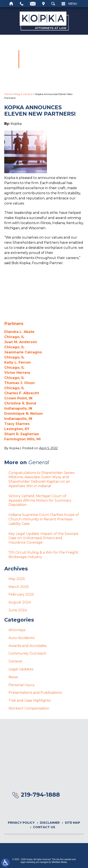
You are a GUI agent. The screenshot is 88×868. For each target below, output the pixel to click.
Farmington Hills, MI (22, 439)
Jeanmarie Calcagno (23, 352)
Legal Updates (21, 669)
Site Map (72, 823)
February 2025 (21, 594)
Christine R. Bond (20, 403)
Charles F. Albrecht (22, 393)
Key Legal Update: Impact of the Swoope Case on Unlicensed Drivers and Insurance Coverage (43, 538)
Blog (17, 94)
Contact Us (44, 827)
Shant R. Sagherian (22, 434)
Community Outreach (27, 653)
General (28, 94)
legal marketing (28, 862)
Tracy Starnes (17, 424)
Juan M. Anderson (21, 342)
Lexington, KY (17, 429)
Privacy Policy (21, 823)
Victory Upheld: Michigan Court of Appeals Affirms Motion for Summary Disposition (40, 500)
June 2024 (18, 610)
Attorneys (17, 630)
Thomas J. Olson (19, 383)
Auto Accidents (22, 638)
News (13, 677)
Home (11, 4)
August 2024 (20, 602)
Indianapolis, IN (18, 408)
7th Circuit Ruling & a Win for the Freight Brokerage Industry (43, 555)
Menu (73, 4)
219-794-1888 (40, 795)
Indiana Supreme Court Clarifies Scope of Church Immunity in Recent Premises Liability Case (44, 519)
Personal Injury (22, 685)
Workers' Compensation (29, 708)
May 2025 (17, 579)
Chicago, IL (14, 337)
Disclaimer (50, 823)
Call (22, 4)
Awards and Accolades (28, 646)
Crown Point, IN (18, 398)
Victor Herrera (17, 373)
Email (33, 4)
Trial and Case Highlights (30, 700)
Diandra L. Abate (19, 332)
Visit (43, 4)
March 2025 (19, 587)
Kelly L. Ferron (17, 362)
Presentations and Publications (35, 693)
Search (53, 4)
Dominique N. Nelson (24, 414)
